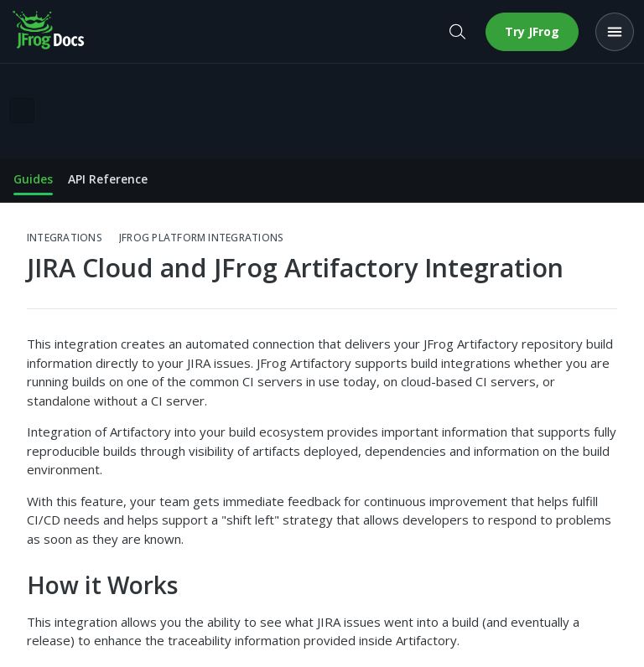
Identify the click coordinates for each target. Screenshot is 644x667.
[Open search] (457, 32)
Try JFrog (532, 31)
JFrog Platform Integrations (201, 238)
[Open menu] (615, 32)
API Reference (108, 179)
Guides (33, 179)
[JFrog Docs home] (49, 32)
